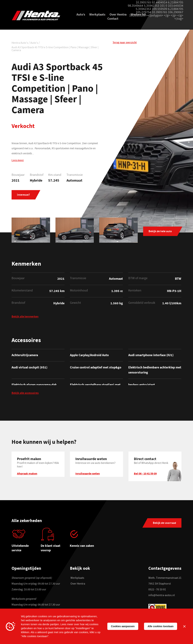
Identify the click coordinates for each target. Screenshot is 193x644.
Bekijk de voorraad (164, 523)
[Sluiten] (184, 626)
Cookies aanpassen (123, 626)
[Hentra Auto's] (38, 16)
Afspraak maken (27, 473)
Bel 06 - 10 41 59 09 (145, 473)
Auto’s (81, 14)
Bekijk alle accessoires (25, 393)
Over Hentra (118, 14)
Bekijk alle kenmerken (25, 317)
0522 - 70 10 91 (157, 590)
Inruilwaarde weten (88, 473)
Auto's (34, 43)
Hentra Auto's (20, 43)
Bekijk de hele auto (160, 232)
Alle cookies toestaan (161, 626)
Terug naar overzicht (125, 43)
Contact (113, 19)
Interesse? (23, 195)
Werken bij (138, 14)
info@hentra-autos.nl (162, 596)
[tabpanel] (26, 541)
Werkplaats (97, 14)
